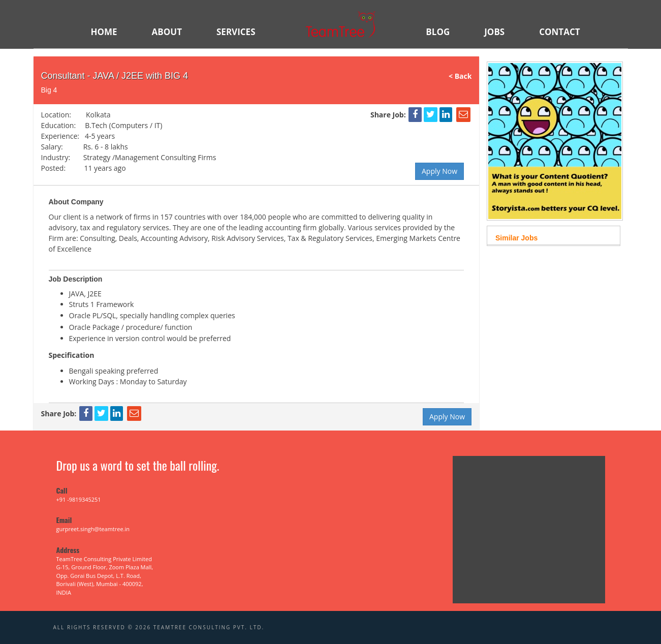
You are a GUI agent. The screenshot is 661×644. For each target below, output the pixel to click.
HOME (104, 32)
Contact (559, 32)
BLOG (438, 32)
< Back (464, 76)
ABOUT (167, 32)
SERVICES (236, 32)
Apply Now (439, 171)
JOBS (494, 32)
